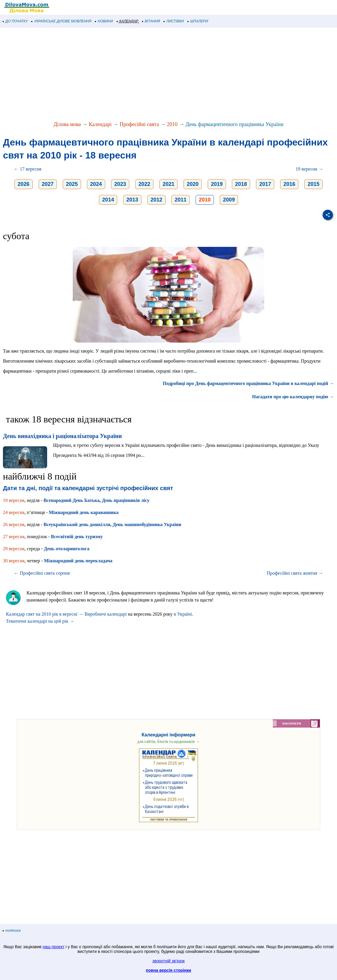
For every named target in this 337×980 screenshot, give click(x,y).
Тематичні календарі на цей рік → (40, 621)
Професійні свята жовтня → (295, 573)
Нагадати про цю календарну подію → (293, 397)
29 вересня (14, 549)
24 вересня (14, 512)
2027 (48, 184)
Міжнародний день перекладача (78, 561)
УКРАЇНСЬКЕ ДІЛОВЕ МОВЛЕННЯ (61, 21)
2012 (156, 200)
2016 (289, 184)
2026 (24, 184)
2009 (229, 200)
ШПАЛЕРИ (198, 21)
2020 (193, 184)
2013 (132, 200)
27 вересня (14, 537)
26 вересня (14, 524)
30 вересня (14, 561)
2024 (96, 184)
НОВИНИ (104, 21)
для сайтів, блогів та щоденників (168, 742)
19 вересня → (309, 169)
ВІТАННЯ (151, 21)
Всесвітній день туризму (77, 537)
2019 (217, 184)
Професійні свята (139, 124)
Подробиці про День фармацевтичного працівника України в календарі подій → (249, 383)
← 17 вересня (28, 169)
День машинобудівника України (147, 524)
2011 (181, 200)
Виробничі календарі (106, 614)
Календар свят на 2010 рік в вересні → (45, 614)
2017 (265, 184)
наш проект (54, 947)
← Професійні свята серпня (42, 573)
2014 (108, 200)
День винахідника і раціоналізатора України (62, 436)
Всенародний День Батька (72, 500)
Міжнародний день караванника (84, 512)
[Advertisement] (168, 75)
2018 (241, 184)
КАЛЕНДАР (128, 21)
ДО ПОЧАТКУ (15, 21)
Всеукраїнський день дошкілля (77, 524)
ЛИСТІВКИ (174, 21)
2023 (120, 184)
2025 (72, 184)
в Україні (183, 614)
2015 (313, 184)
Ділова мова (67, 124)
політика (12, 931)
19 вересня (14, 500)
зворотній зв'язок (168, 961)
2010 (172, 124)
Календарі (100, 124)
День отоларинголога (67, 549)
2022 (144, 184)
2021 (168, 184)
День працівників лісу (126, 500)
